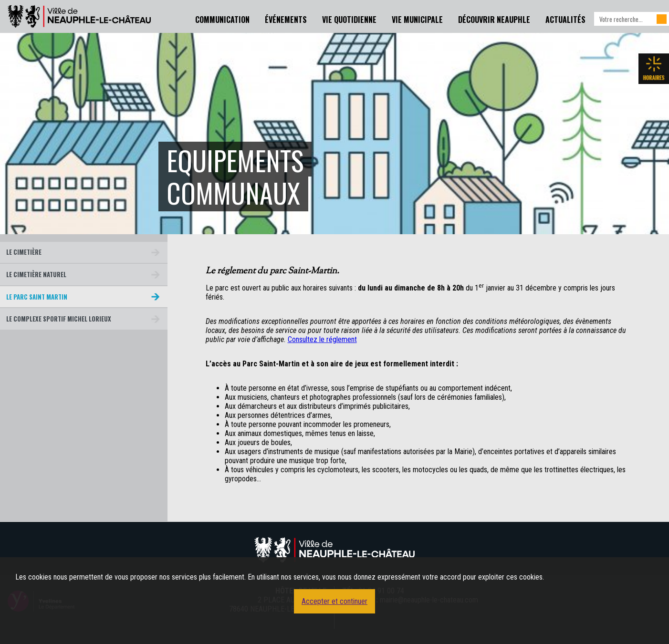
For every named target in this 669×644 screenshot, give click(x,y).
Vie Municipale (417, 20)
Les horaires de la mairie (654, 69)
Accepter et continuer (334, 601)
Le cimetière (24, 252)
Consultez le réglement (322, 339)
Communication (222, 20)
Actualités (565, 20)
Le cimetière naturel (36, 275)
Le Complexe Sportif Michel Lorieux (59, 319)
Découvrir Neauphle (494, 20)
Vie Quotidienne (349, 20)
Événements (286, 20)
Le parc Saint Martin (37, 297)
